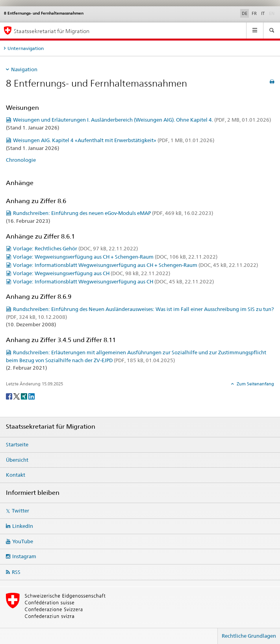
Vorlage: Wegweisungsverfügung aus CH (92, 273)
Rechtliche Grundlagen (249, 636)
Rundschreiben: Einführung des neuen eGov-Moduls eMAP (113, 213)
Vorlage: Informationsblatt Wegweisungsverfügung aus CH (113, 281)
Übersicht (17, 460)
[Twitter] (17, 396)
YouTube (23, 541)
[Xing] (25, 396)
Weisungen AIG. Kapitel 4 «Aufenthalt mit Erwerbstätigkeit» (114, 140)
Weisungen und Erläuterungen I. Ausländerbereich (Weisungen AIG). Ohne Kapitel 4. (142, 120)
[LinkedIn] (32, 396)
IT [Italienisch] (263, 13)
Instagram (24, 556)
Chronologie (21, 160)
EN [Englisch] (273, 13)
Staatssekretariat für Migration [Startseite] (52, 31)
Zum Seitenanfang (255, 384)
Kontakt (16, 475)
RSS (16, 572)
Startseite (17, 444)
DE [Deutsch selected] (245, 13)
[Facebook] (10, 396)
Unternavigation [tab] (26, 48)
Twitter (20, 511)
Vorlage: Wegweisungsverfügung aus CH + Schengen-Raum (115, 257)
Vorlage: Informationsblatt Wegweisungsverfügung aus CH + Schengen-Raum (135, 265)
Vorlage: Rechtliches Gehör (75, 248)
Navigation (24, 69)
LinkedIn (23, 526)
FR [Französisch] (254, 13)
